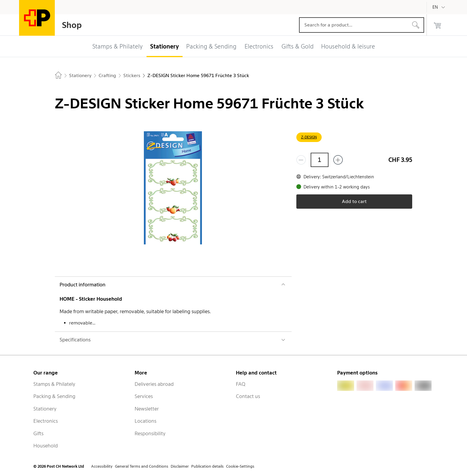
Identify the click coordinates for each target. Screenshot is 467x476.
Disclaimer (180, 466)
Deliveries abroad (154, 384)
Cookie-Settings (240, 466)
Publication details (207, 466)
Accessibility (102, 466)
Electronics (46, 421)
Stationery (45, 409)
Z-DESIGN (309, 137)
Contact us (248, 396)
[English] (440, 7)
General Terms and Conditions (142, 466)
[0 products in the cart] (438, 25)
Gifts (38, 433)
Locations (145, 421)
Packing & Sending (54, 396)
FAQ (241, 384)
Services (144, 396)
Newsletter (147, 409)
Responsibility (150, 433)
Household (46, 446)
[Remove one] (301, 160)
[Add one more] (338, 160)
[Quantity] (320, 160)
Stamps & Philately (54, 384)
